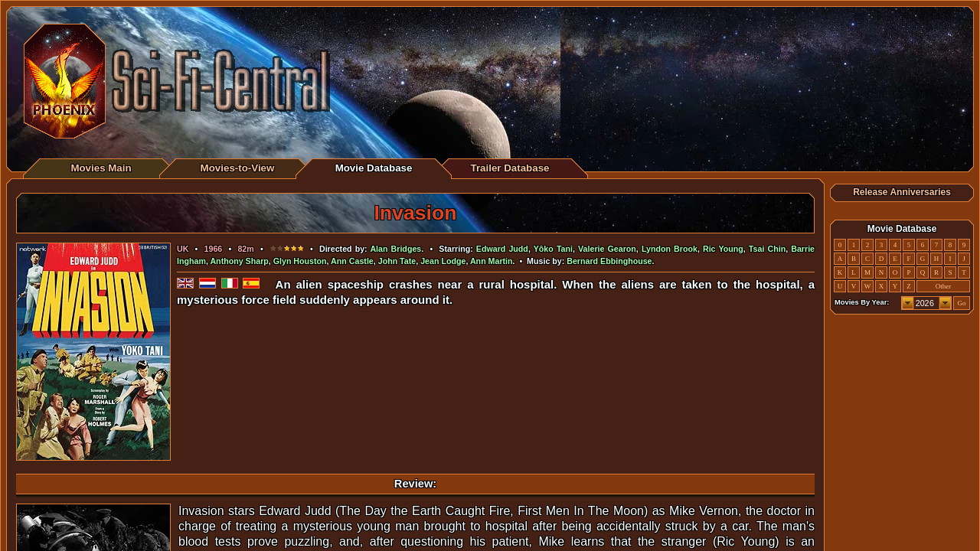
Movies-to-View (238, 168)
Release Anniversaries (902, 192)
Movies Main (101, 168)
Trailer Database (510, 168)
